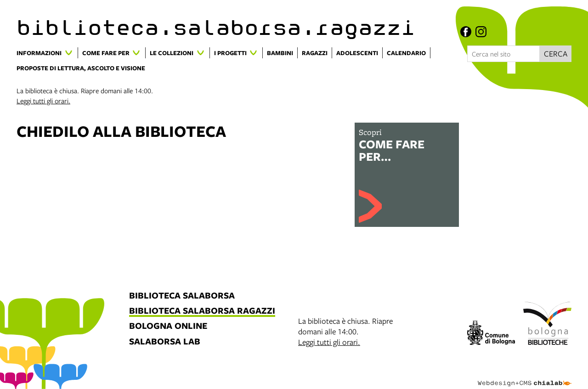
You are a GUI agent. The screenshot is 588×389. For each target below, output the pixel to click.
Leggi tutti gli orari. (43, 101)
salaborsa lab (165, 342)
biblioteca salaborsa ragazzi (202, 311)
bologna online (168, 326)
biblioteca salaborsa (182, 296)
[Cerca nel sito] (503, 54)
